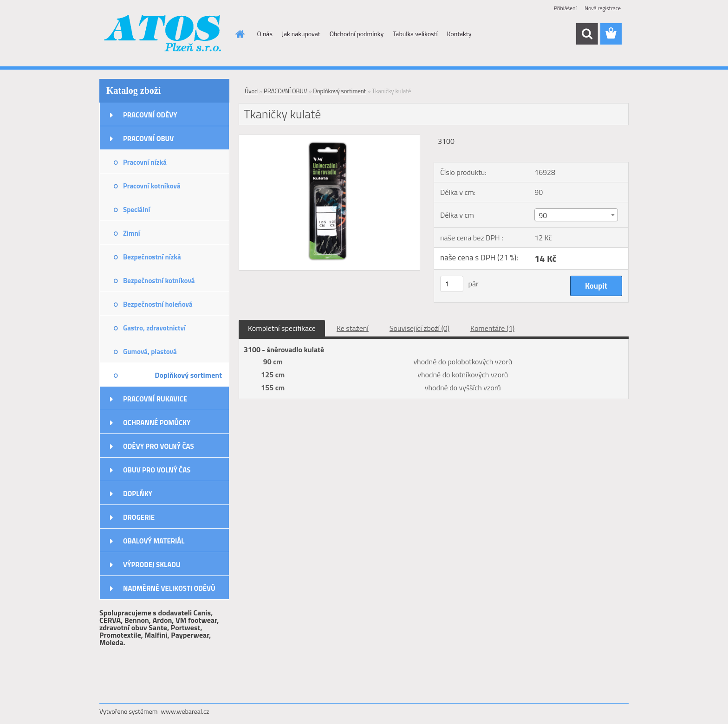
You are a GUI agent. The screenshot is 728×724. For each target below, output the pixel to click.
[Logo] (163, 34)
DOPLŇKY (138, 494)
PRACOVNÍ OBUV (148, 139)
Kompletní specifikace (282, 328)
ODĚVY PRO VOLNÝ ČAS (159, 446)
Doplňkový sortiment (188, 375)
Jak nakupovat (301, 34)
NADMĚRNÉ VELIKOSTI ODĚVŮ (169, 588)
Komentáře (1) (492, 328)
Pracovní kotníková (152, 186)
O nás (265, 34)
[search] (587, 34)
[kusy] (452, 284)
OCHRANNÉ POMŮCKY (157, 423)
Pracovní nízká (145, 162)
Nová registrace (603, 8)
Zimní (132, 233)
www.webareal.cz (185, 711)
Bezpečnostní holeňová (158, 304)
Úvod (251, 91)
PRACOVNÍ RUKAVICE (155, 399)
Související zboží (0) (419, 328)
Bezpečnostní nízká (152, 257)
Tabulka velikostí (415, 34)
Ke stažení (353, 328)
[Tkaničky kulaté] (329, 139)
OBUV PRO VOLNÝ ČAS (157, 470)
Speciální (136, 210)
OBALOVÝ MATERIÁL (154, 541)
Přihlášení (565, 8)
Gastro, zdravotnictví (154, 328)
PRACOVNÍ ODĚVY (150, 115)
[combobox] (576, 215)
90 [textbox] (543, 215)
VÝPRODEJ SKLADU (152, 565)
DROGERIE (139, 517)
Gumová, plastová (150, 352)
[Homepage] (240, 34)
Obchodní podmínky (357, 34)
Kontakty (459, 34)
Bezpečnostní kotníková (159, 281)
